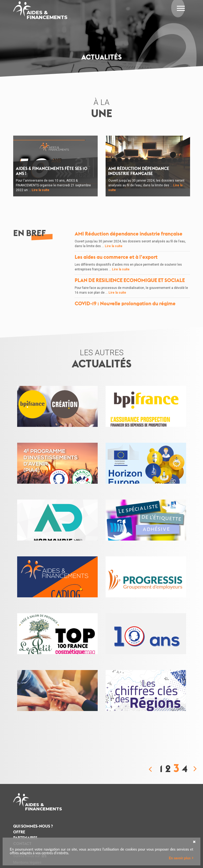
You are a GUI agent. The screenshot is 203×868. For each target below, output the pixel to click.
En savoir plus (180, 858)
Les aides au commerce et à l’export (116, 257)
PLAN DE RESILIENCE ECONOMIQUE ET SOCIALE (130, 280)
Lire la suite (41, 190)
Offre (19, 832)
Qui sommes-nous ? (33, 826)
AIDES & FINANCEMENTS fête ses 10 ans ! (52, 171)
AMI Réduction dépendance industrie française (139, 171)
